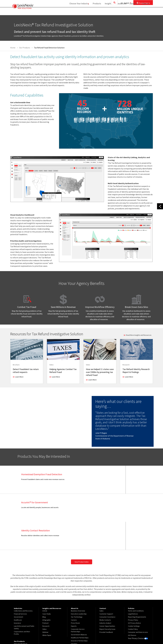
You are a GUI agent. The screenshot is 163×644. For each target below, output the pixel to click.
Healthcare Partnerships (80, 610)
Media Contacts (105, 592)
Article (45, 583)
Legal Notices (133, 586)
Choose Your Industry (76, 12)
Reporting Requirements (137, 589)
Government (18, 589)
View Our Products (21, 616)
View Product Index (82, 534)
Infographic (47, 592)
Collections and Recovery (23, 583)
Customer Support (106, 586)
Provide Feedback (106, 604)
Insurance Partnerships (79, 613)
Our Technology (77, 589)
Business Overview (78, 583)
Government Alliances (79, 607)
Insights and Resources (114, 12)
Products (95, 12)
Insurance (17, 595)
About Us (132, 12)
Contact (146, 12)
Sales (101, 583)
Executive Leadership (79, 586)
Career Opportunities (107, 598)
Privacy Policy (133, 592)
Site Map (74, 616)
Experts (74, 598)
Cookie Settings (134, 598)
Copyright (37, 636)
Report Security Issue (107, 601)
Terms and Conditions (136, 583)
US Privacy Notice (134, 595)
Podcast (45, 595)
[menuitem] (95, 12)
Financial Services (20, 586)
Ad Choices (132, 607)
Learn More (19, 377)
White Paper (47, 607)
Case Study (47, 586)
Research (46, 598)
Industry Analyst (105, 595)
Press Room (75, 595)
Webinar (45, 604)
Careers (74, 592)
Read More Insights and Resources (139, 335)
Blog (44, 589)
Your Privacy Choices (138, 610)
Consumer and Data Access (138, 604)
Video (44, 601)
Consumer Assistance (107, 589)
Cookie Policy (133, 601)
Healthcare (18, 592)
